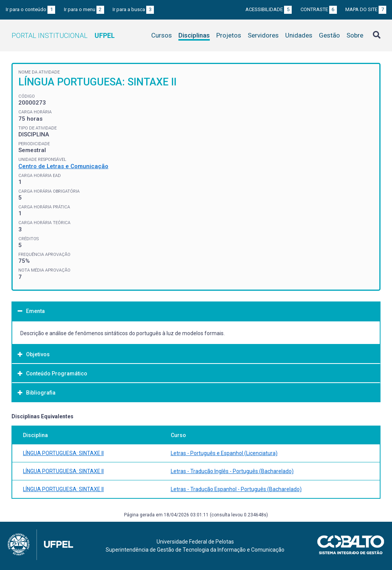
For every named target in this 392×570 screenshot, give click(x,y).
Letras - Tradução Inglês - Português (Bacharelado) (232, 471)
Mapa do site (366, 9)
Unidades (299, 35)
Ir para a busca (133, 9)
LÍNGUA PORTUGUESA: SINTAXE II (63, 453)
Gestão (329, 35)
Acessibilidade (269, 9)
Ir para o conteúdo (30, 9)
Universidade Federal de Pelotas (195, 542)
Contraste (319, 9)
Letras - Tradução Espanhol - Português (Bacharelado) (236, 489)
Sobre (355, 35)
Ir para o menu (84, 9)
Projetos (229, 35)
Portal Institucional (63, 35)
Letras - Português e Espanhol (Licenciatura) (224, 453)
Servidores (263, 35)
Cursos (162, 35)
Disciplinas (194, 35)
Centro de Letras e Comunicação (63, 166)
